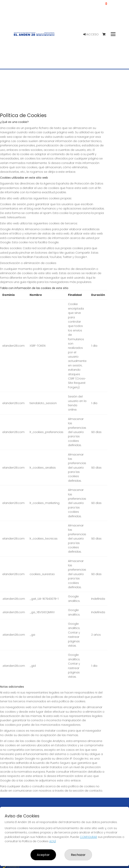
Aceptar (43, 855)
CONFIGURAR (88, 837)
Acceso (91, 34)
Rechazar (78, 855)
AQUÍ (53, 841)
